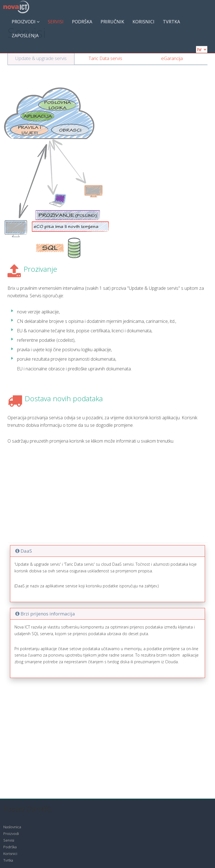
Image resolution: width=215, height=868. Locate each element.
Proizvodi (26, 22)
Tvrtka (171, 22)
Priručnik (112, 22)
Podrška (82, 22)
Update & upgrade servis (41, 58)
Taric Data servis (105, 58)
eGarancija (172, 58)
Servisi (56, 22)
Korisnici (143, 22)
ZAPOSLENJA (25, 36)
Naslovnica (12, 827)
